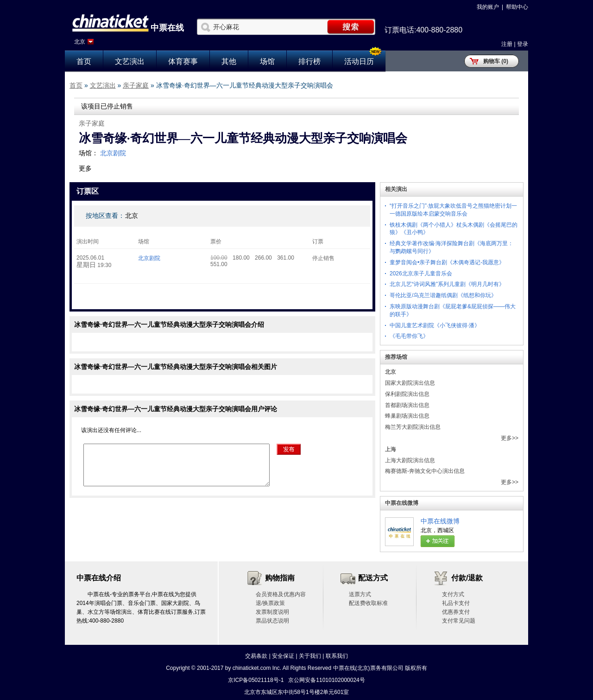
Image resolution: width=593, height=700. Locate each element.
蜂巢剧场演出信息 (407, 416)
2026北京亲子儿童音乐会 (421, 274)
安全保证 (283, 656)
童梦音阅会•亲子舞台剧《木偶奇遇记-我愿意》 (447, 262)
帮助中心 (517, 7)
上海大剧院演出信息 (410, 460)
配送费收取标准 (368, 603)
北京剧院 (113, 153)
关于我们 (310, 656)
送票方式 (360, 594)
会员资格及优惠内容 (281, 594)
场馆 (267, 61)
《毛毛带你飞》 (409, 336)
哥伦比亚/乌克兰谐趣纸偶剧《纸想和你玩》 (443, 295)
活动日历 (359, 61)
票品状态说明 (272, 621)
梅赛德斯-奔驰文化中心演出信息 (425, 471)
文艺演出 (130, 61)
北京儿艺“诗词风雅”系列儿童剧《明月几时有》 (447, 284)
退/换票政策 (270, 603)
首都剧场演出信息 (407, 405)
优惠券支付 (456, 612)
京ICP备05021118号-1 (256, 680)
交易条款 (256, 656)
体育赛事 (183, 61)
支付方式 (453, 594)
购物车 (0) (496, 61)
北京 (80, 42)
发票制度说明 (272, 612)
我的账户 (488, 7)
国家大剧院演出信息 (410, 383)
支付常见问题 (459, 621)
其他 (229, 61)
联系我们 (337, 656)
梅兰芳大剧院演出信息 (413, 427)
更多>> (510, 438)
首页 (84, 61)
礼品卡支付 (456, 603)
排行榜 (309, 61)
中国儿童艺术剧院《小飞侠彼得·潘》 (435, 325)
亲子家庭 (136, 85)
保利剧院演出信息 (407, 394)
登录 (523, 44)
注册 (507, 44)
